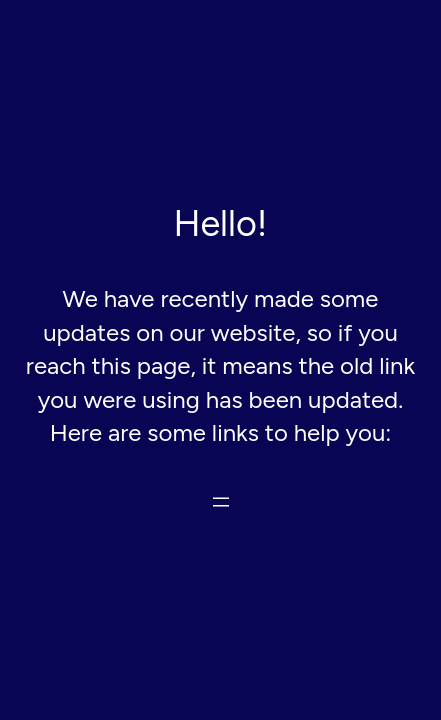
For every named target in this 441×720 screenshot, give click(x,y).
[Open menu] (221, 502)
